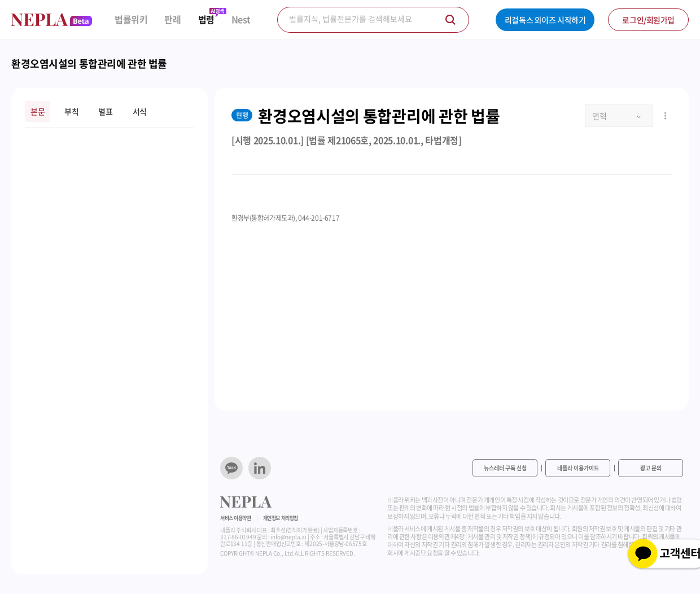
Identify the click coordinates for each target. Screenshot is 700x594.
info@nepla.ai (288, 537)
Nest (241, 19)
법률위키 (131, 19)
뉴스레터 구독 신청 (505, 468)
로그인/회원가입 (648, 20)
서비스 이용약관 (236, 518)
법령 (206, 19)
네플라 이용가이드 (578, 468)
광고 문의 (651, 468)
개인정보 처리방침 (281, 518)
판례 (172, 19)
